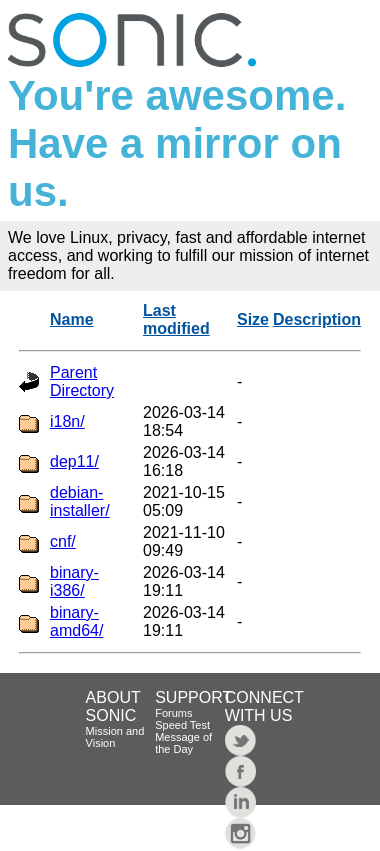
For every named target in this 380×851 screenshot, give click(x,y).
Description (317, 319)
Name (72, 319)
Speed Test (182, 725)
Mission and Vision (115, 737)
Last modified (176, 319)
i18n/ (67, 421)
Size (253, 319)
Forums (173, 713)
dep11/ (74, 461)
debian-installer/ (80, 501)
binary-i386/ (74, 581)
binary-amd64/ (76, 621)
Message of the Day (183, 743)
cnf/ (63, 541)
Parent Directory (82, 381)
